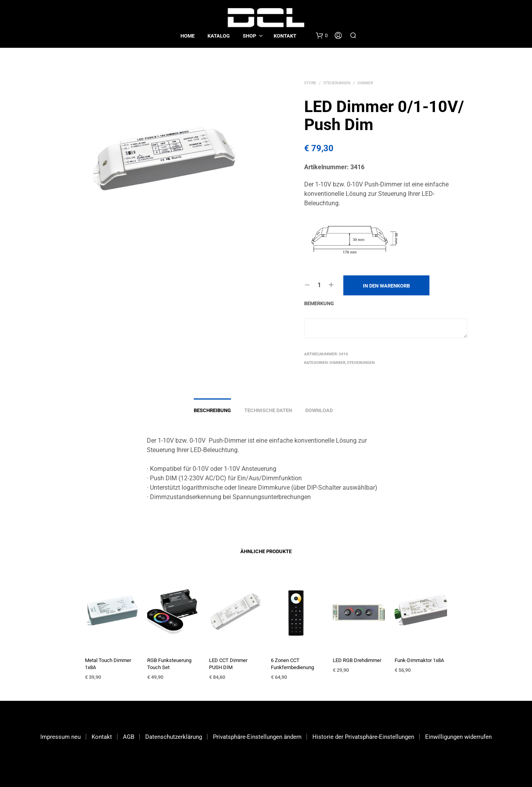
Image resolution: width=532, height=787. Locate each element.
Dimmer (365, 83)
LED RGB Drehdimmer (357, 660)
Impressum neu (60, 737)
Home (188, 36)
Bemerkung (319, 303)
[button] (322, 36)
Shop (249, 36)
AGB (129, 737)
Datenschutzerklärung (174, 737)
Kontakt (285, 36)
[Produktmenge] (319, 285)
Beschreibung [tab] (212, 410)
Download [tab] (319, 410)
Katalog (219, 36)
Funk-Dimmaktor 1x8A (419, 660)
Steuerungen (337, 83)
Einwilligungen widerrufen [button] (458, 737)
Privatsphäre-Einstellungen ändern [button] (257, 737)
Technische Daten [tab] (268, 410)
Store (310, 83)
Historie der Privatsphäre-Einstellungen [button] (363, 737)
